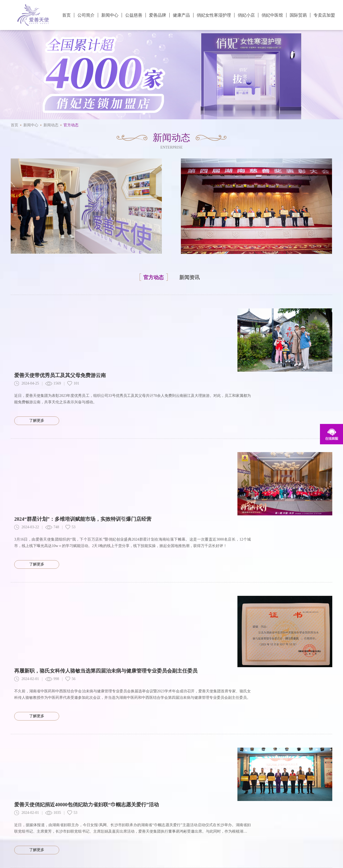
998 (54, 501)
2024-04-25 (28, 321)
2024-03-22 (28, 411)
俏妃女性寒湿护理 (214, 15)
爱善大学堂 (78, 814)
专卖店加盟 (324, 15)
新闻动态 (51, 125)
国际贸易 (298, 15)
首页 (66, 15)
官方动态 (71, 125)
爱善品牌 (158, 15)
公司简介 (86, 15)
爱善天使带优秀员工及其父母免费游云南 (64, 312)
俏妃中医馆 (272, 15)
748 (54, 411)
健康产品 (181, 15)
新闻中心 (110, 15)
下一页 (318, 759)
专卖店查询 (47, 815)
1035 (55, 600)
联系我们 (103, 815)
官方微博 (170, 815)
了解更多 (39, 358)
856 (54, 681)
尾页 (196, 759)
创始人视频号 (303, 815)
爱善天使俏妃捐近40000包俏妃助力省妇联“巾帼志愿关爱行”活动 (92, 592)
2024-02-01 (28, 501)
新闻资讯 (193, 277)
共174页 (23, 759)
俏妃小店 (246, 15)
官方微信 (203, 815)
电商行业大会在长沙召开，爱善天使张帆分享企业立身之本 (86, 673)
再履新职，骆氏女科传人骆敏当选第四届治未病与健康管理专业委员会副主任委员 (113, 493)
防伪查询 (19, 815)
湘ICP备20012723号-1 (315, 835)
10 (177, 759)
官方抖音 (235, 815)
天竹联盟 (44, 848)
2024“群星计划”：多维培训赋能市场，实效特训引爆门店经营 (88, 403)
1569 (55, 321)
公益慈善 (134, 15)
